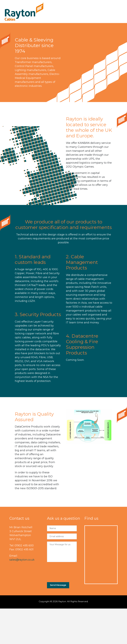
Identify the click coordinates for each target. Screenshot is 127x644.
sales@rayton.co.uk (22, 560)
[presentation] (69, 571)
